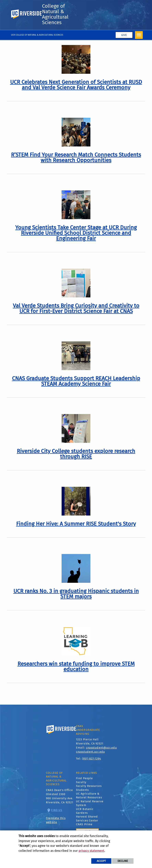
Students (82, 790)
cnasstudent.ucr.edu (90, 752)
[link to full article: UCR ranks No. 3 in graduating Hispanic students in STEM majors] (76, 594)
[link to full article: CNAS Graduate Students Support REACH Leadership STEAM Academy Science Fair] (76, 381)
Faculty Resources (89, 786)
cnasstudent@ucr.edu (101, 748)
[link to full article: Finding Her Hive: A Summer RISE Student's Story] (76, 524)
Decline (123, 861)
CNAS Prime (84, 824)
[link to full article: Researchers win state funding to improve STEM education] (76, 666)
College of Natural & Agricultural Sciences (55, 14)
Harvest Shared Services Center (87, 818)
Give (124, 35)
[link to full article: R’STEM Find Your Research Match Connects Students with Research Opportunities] (76, 157)
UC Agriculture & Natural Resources (89, 796)
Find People (84, 778)
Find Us (57, 810)
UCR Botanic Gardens (85, 811)
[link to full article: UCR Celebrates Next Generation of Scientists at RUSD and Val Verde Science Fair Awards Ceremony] (76, 85)
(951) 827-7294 (92, 759)
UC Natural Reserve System (90, 803)
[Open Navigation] (139, 35)
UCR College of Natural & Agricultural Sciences (37, 35)
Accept (101, 861)
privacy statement (91, 851)
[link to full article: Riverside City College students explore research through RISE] (76, 454)
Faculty (81, 782)
